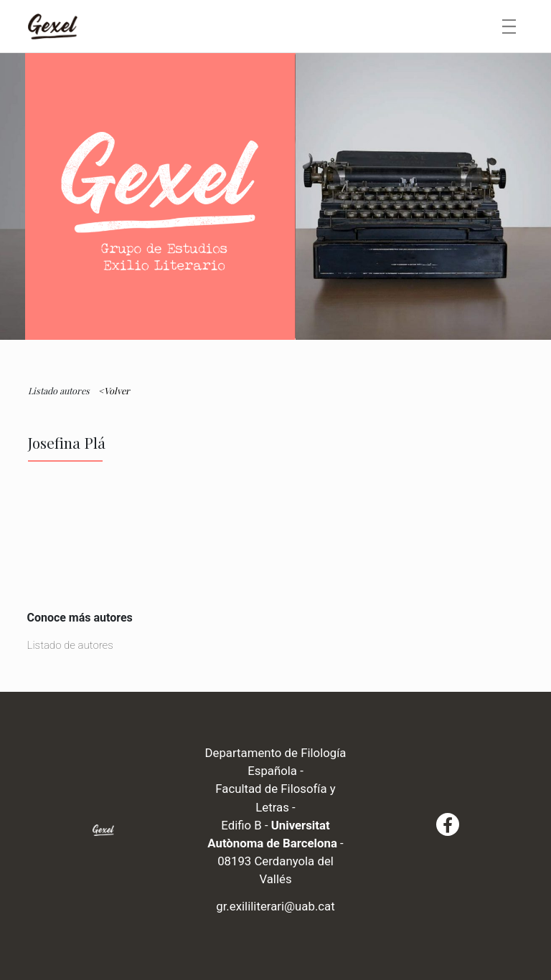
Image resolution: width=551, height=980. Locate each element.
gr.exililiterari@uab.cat (275, 906)
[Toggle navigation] (509, 27)
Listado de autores (70, 645)
